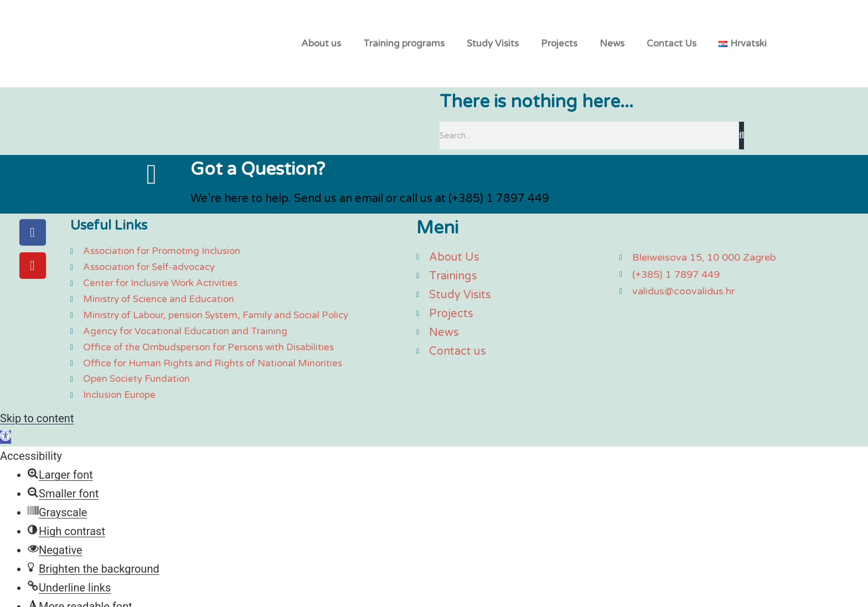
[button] (6, 440)
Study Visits (493, 45)
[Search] (742, 139)
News (612, 45)
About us (321, 45)
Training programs (404, 45)
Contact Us (671, 45)
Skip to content (37, 422)
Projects (559, 45)
